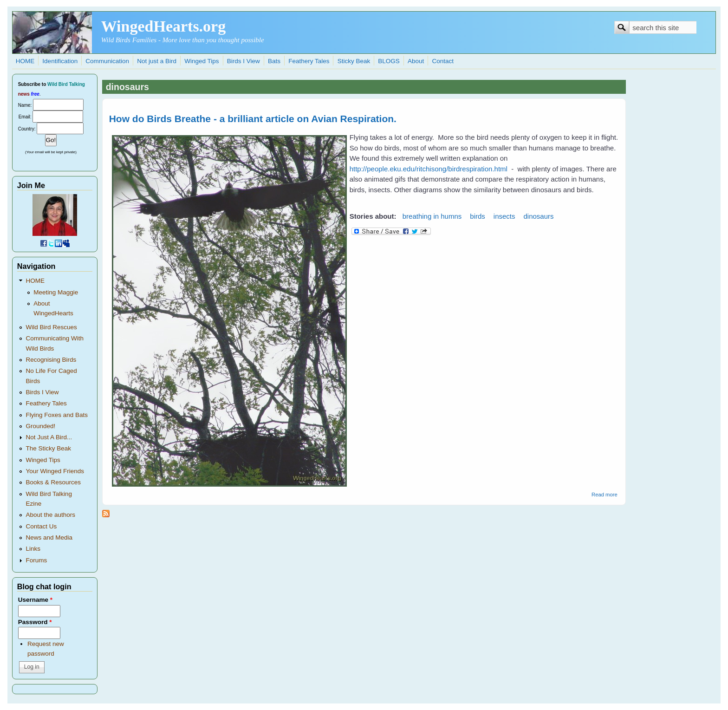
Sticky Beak (354, 61)
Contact (443, 61)
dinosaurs (539, 216)
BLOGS (389, 61)
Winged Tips (201, 61)
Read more (604, 495)
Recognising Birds (51, 360)
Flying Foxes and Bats (57, 415)
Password (35, 622)
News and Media (49, 537)
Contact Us (41, 526)
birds (478, 216)
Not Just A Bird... (49, 437)
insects (504, 216)
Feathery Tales (309, 61)
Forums (36, 560)
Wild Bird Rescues (51, 327)
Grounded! (40, 426)
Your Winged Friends (55, 471)
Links (33, 549)
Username (35, 600)
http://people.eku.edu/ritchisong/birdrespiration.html (429, 169)
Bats (274, 61)
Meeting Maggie (56, 292)
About (416, 61)
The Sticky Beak (48, 448)
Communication (107, 61)
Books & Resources (53, 482)
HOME (25, 61)
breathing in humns (432, 216)
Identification (60, 61)
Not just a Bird (157, 61)
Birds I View (244, 61)
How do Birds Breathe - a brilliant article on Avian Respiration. (253, 119)
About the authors (50, 515)
